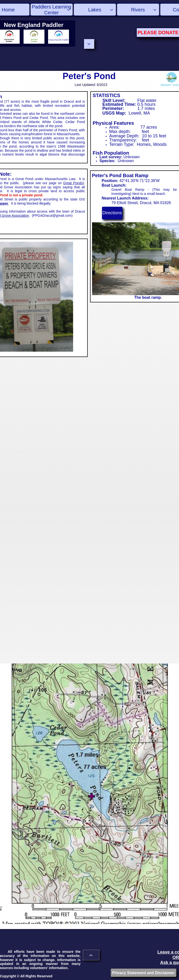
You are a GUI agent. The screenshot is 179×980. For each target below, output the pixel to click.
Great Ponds (73, 183)
